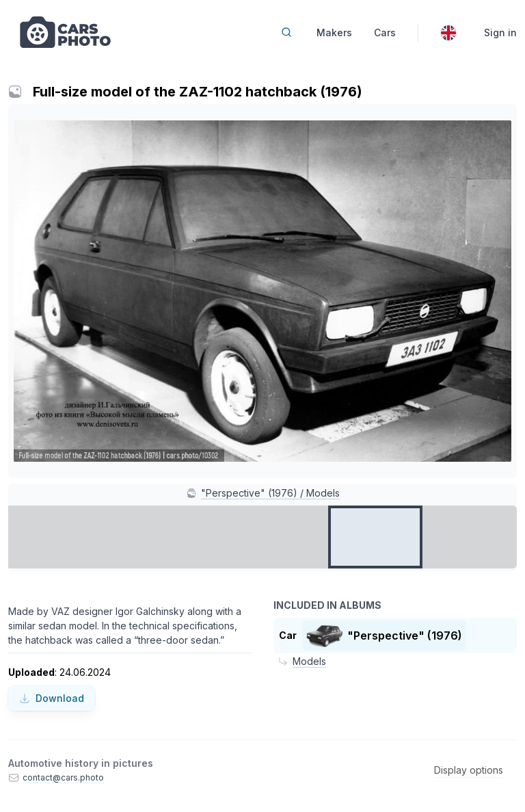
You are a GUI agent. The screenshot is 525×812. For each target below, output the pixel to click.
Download (52, 698)
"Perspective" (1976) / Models (270, 493)
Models (309, 661)
